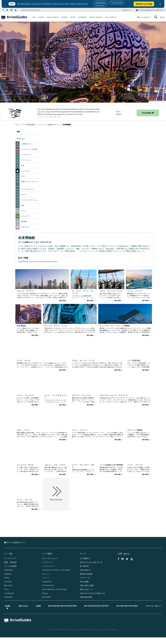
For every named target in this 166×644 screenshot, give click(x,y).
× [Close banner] (160, 4)
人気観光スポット (53, 125)
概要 (18, 132)
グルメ (23, 176)
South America (111, 17)
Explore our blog (144, 4)
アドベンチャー (26, 160)
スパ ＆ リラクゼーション (30, 200)
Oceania (64, 17)
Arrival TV (127, 10)
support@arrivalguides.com (150, 10)
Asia (34, 17)
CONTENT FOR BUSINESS (31, 10)
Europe (41, 17)
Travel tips (100, 5)
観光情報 (24, 222)
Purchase (148, 113)
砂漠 (23, 165)
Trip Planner (101, 3)
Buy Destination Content (96, 606)
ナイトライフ (26, 216)
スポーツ (24, 195)
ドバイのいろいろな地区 (29, 149)
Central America (96, 17)
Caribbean (82, 17)
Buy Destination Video (127, 606)
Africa (73, 17)
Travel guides (117, 3)
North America (53, 17)
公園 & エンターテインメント (30, 183)
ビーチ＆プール (26, 155)
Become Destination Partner (62, 606)
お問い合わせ (23, 606)
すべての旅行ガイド (145, 17)
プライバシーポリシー (154, 606)
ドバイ (41, 125)
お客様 (38, 606)
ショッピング (26, 171)
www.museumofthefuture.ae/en (43, 261)
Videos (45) (25, 227)
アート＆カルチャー (28, 189)
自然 (23, 205)
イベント (24, 211)
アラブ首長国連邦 (28, 125)
